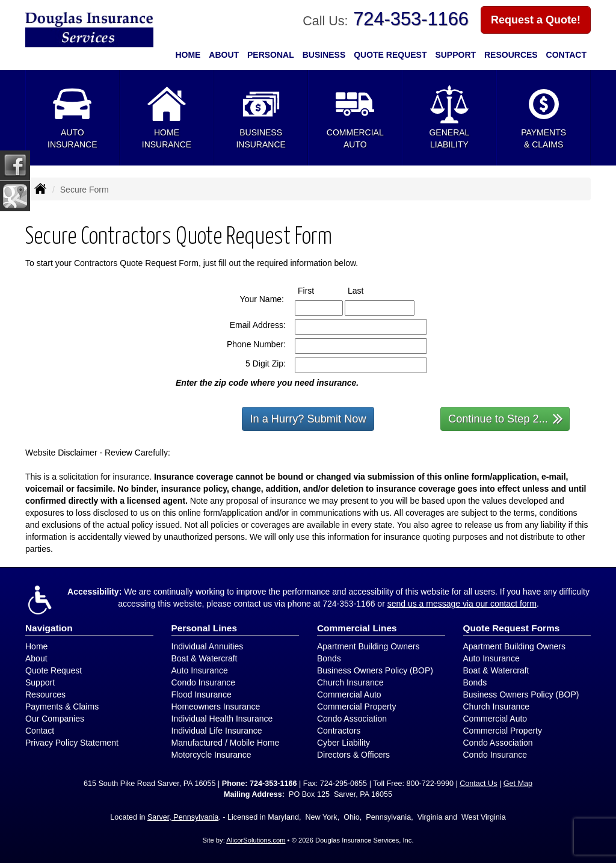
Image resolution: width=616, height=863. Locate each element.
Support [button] (455, 55)
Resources (45, 694)
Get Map (518, 784)
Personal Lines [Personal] (205, 628)
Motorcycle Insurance (211, 755)
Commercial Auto (349, 694)
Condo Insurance (204, 682)
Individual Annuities (208, 646)
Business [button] (324, 55)
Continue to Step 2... (506, 418)
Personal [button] (271, 55)
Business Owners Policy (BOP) (375, 670)
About (224, 55)
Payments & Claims (62, 707)
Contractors (339, 731)
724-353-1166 (411, 19)
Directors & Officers (353, 755)
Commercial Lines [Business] (357, 628)
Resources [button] (511, 55)
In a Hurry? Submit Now (308, 419)
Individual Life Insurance (217, 731)
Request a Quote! (536, 20)
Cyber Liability (343, 743)
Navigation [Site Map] (49, 628)
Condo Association (352, 719)
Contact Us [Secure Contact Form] (478, 784)
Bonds (329, 658)
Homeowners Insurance (216, 707)
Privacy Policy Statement (72, 743)
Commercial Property (356, 707)
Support (40, 682)
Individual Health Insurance (222, 719)
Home (188, 55)
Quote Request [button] (390, 55)
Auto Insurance (200, 670)
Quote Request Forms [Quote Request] (512, 628)
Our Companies (55, 719)
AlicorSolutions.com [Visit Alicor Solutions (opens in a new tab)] (256, 840)
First (317, 290)
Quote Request (54, 670)
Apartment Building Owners (368, 646)
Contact (566, 55)
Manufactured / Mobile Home (226, 743)
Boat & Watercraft (205, 658)
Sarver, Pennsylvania (183, 817)
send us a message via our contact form (462, 604)
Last (367, 290)
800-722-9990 (430, 784)
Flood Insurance (202, 694)
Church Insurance (350, 682)
